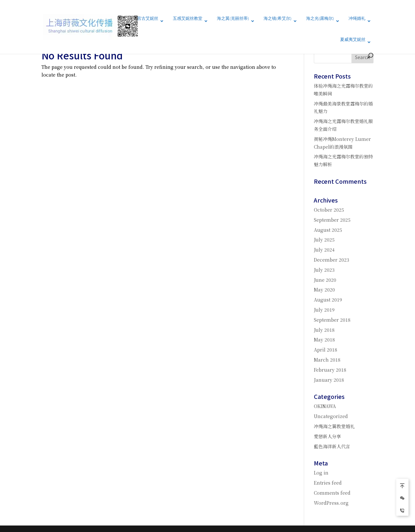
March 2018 (327, 360)
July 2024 (324, 250)
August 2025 (328, 230)
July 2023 (324, 270)
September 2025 (332, 220)
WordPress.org (331, 503)
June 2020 (325, 280)
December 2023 (332, 260)
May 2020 (324, 290)
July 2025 (324, 240)
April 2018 (326, 350)
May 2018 (324, 340)
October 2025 (329, 210)
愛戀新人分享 (327, 436)
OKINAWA (325, 406)
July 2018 (324, 330)
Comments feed (332, 493)
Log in (321, 473)
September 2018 (332, 320)
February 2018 (330, 370)
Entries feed (328, 483)
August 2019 (328, 300)
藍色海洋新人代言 (332, 446)
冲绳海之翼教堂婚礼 (334, 426)
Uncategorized (331, 416)
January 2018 (329, 380)
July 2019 (324, 310)
